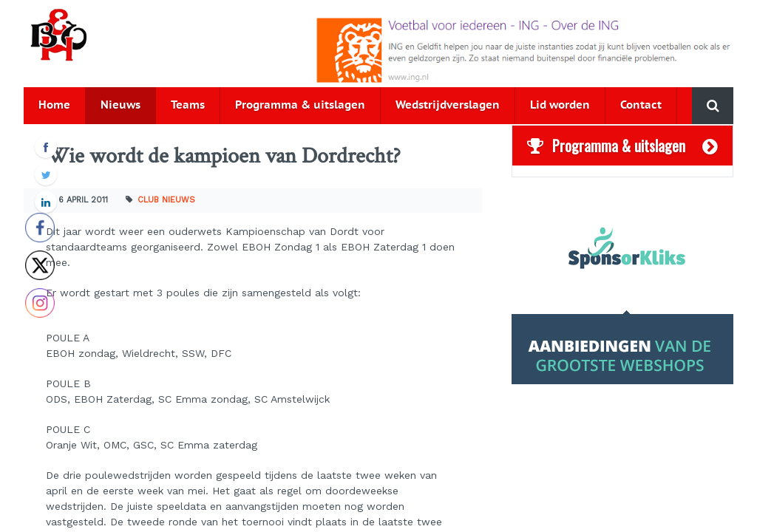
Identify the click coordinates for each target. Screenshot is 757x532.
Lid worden (560, 105)
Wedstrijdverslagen (448, 105)
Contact (641, 105)
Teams (188, 105)
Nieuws (120, 105)
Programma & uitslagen (300, 105)
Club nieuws (166, 200)
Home (54, 105)
